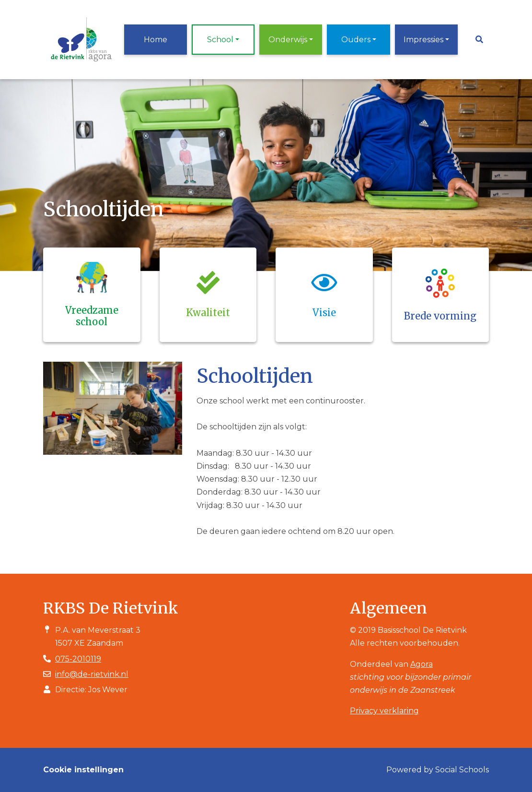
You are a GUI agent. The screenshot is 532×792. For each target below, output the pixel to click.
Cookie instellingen (83, 770)
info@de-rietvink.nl (92, 674)
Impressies (423, 40)
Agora (422, 664)
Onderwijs (288, 40)
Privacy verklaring (384, 711)
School (220, 40)
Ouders (356, 40)
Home (156, 40)
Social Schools (462, 770)
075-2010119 (78, 659)
